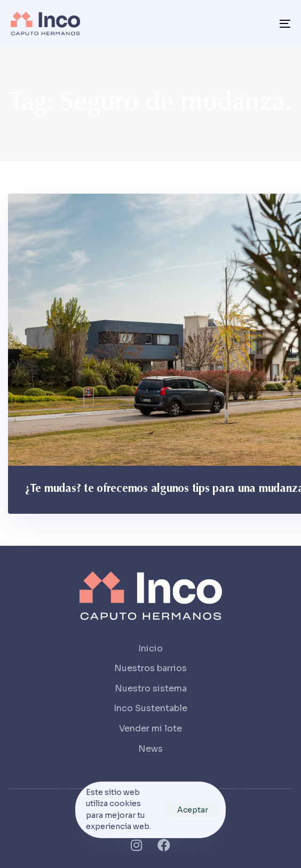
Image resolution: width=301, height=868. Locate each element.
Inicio (150, 648)
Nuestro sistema (151, 688)
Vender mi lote (150, 728)
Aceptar (193, 810)
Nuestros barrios (150, 668)
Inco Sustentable (150, 708)
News (150, 749)
